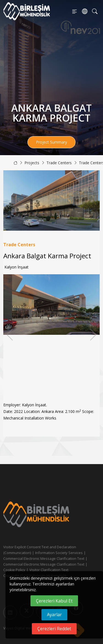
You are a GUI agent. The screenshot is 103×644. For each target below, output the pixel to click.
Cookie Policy (14, 570)
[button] (93, 335)
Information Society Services (59, 553)
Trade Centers (59, 163)
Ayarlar (54, 615)
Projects (32, 163)
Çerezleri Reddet (54, 629)
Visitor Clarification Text (49, 570)
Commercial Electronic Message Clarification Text (44, 558)
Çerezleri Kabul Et (54, 601)
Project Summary (51, 142)
